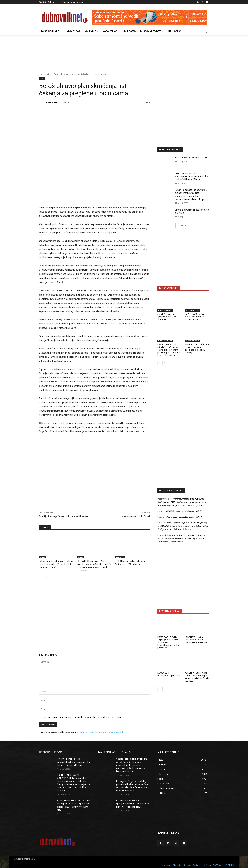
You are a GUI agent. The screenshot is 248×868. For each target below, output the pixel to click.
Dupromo (120, 557)
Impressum (166, 865)
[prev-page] (41, 577)
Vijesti (49, 74)
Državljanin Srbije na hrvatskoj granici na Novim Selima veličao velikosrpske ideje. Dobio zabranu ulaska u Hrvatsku (181, 538)
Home (42, 74)
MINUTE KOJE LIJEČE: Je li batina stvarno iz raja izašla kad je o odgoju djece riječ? (197, 349)
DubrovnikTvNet (165, 310)
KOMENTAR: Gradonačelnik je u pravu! (169, 674)
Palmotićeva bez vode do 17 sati (191, 157)
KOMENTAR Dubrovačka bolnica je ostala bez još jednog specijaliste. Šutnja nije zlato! (197, 677)
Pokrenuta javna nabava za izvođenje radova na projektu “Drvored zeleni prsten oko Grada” (56, 564)
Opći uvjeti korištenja (202, 865)
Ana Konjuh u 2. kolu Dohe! (136, 516)
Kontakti (187, 865)
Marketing (178, 865)
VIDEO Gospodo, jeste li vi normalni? (184, 511)
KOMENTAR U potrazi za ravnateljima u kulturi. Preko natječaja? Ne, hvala (197, 640)
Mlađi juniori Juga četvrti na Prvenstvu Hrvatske (64, 516)
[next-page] (46, 577)
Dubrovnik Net (50, 102)
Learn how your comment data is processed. (101, 732)
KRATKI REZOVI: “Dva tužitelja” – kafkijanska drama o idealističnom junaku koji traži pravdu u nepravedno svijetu (169, 350)
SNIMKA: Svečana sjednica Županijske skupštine (167, 317)
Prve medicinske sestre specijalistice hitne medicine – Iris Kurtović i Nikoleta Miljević (191, 176)
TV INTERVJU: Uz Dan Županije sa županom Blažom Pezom (195, 317)
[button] (205, 31)
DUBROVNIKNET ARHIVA (224, 865)
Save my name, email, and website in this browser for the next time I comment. (82, 717)
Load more (183, 226)
